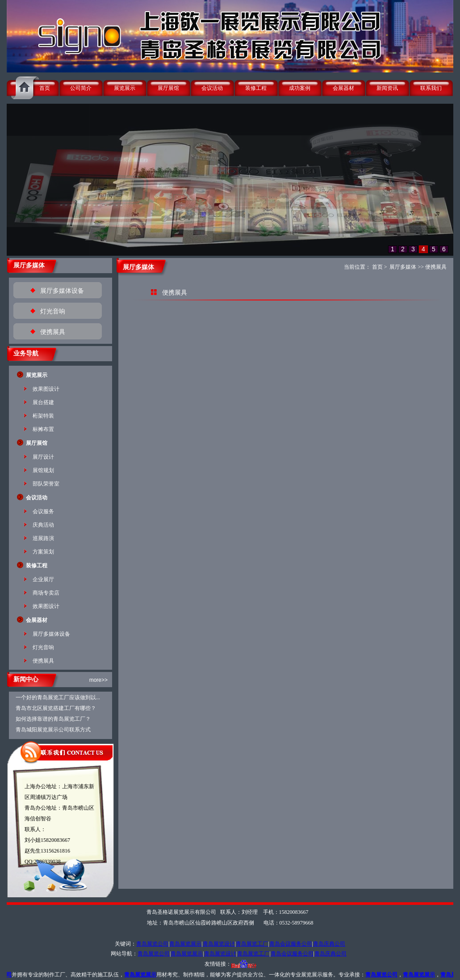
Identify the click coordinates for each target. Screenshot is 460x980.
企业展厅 (43, 579)
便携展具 (53, 332)
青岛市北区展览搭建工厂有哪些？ (56, 708)
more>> (98, 680)
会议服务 (43, 511)
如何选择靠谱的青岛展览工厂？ (53, 719)
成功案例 (300, 88)
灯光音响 (53, 311)
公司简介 (81, 88)
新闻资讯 (387, 88)
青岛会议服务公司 (291, 944)
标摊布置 (43, 429)
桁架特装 (43, 416)
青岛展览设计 (219, 944)
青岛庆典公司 (329, 944)
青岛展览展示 (185, 944)
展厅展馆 (168, 88)
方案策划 (43, 552)
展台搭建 (43, 402)
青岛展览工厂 (252, 944)
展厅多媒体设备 (62, 291)
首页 (45, 88)
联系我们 (431, 88)
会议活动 (212, 88)
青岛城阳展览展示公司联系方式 (53, 730)
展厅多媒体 (403, 267)
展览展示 (125, 88)
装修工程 (256, 88)
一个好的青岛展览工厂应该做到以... (58, 697)
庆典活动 (43, 525)
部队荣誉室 (46, 484)
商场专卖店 (46, 593)
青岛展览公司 (152, 944)
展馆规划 (43, 470)
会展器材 (343, 88)
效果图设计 (46, 389)
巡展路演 (43, 538)
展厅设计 (43, 457)
